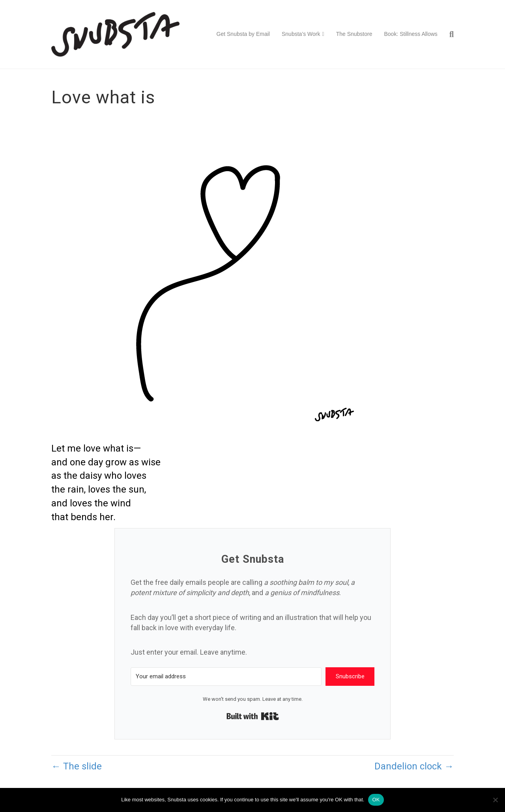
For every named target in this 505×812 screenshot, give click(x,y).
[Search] (449, 34)
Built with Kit (253, 716)
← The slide (77, 766)
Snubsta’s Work (301, 34)
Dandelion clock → (414, 766)
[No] (495, 800)
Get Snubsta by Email (243, 34)
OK (376, 800)
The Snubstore (354, 34)
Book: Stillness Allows (411, 34)
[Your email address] (226, 677)
